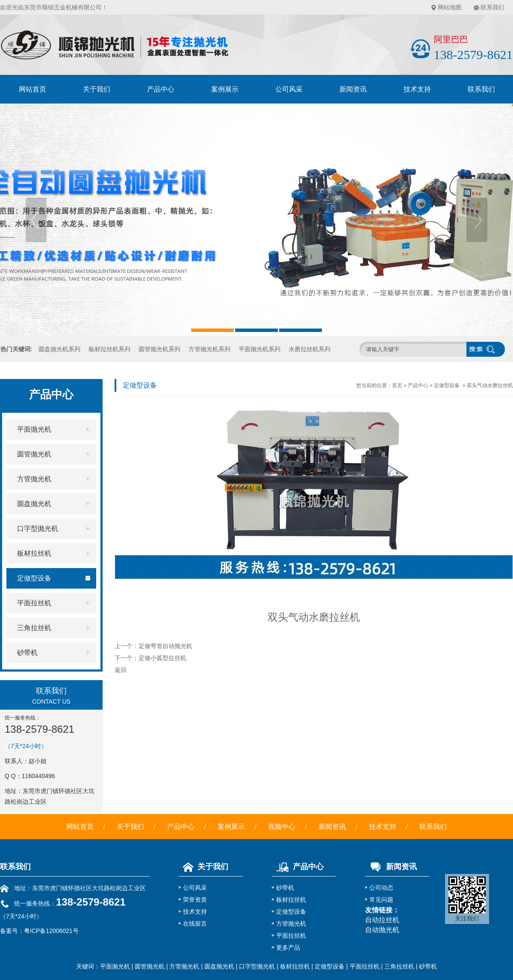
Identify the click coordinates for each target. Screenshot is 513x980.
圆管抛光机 (150, 966)
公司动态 (381, 888)
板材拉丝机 (291, 900)
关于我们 (97, 89)
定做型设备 (447, 385)
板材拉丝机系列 (109, 349)
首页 (397, 385)
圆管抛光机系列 (159, 349)
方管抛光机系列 (209, 349)
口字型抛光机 (257, 966)
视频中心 (282, 827)
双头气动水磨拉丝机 (490, 385)
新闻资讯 (353, 89)
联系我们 (492, 7)
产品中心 (161, 89)
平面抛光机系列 (259, 349)
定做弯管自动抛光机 (165, 646)
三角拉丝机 (399, 966)
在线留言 (195, 924)
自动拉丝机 (382, 920)
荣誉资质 (195, 900)
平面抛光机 (115, 966)
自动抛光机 (382, 930)
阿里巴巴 (451, 39)
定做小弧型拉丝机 (162, 658)
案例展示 (225, 89)
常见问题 (381, 900)
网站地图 (450, 7)
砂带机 (285, 888)
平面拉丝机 (291, 936)
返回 (121, 670)
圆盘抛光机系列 (59, 349)
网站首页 (32, 89)
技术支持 (417, 89)
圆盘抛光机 (219, 966)
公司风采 (289, 89)
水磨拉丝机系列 (310, 349)
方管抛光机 (291, 924)
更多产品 (288, 947)
